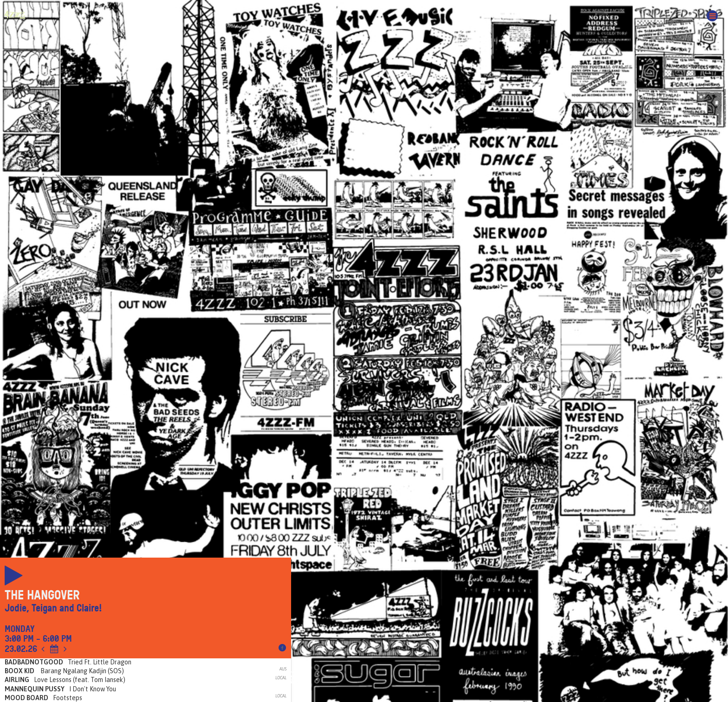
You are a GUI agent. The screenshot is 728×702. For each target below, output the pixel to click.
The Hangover (42, 595)
